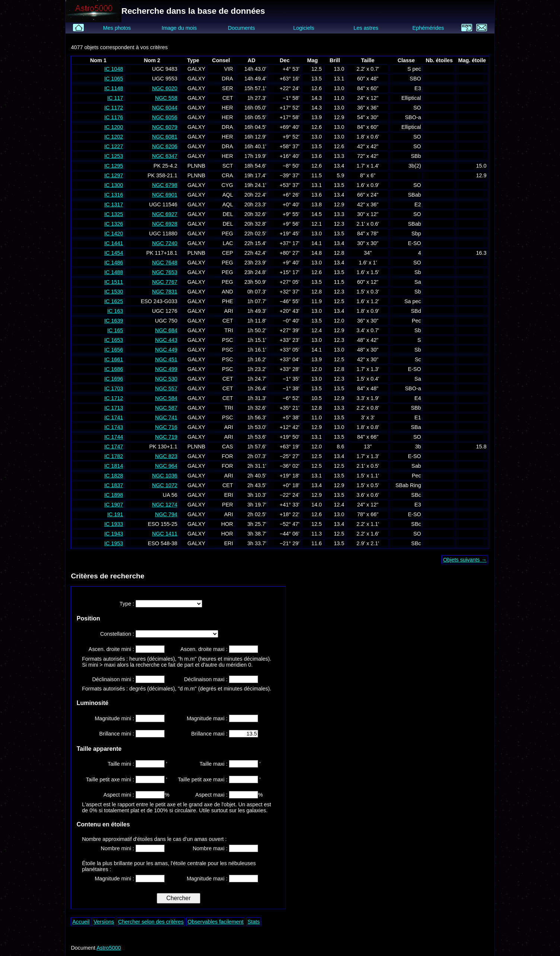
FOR (227, 456)
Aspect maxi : (212, 795)
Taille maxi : (214, 764)
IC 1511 (114, 282)
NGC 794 (166, 514)
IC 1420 (114, 234)
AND (227, 292)
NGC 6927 (165, 214)
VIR (229, 69)
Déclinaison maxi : (206, 679)
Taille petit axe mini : (111, 779)
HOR (227, 524)
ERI (229, 495)
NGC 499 (166, 369)
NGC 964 (166, 466)
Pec (416, 321)
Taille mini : (122, 764)
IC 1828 (114, 476)
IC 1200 (114, 127)
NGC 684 (166, 330)
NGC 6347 (165, 156)
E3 (418, 88)
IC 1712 (114, 398)
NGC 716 (166, 427)
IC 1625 (114, 301)
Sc (418, 359)
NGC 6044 (165, 108)
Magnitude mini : (115, 718)
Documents (241, 28)
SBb (416, 156)
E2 (418, 204)
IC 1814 (114, 466)
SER (227, 88)
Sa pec (413, 301)
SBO (415, 79)
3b (418, 447)
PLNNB (196, 166)
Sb (418, 272)
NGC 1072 (165, 485)
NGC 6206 (165, 146)
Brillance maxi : (210, 734)
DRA (227, 79)
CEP (227, 253)
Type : (128, 604)
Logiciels (304, 28)
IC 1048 (114, 69)
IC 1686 (114, 369)
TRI (229, 330)
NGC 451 (166, 359)
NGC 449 (166, 350)
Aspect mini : (120, 795)
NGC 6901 (165, 195)
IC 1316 (114, 195)
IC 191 (115, 514)
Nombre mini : (118, 848)
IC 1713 (114, 408)
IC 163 (115, 311)
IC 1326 (114, 224)
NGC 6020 (165, 88)
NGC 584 (166, 398)
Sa (418, 282)
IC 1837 (114, 485)
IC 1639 (114, 321)
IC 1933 (114, 524)
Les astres (366, 28)
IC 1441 (114, 243)
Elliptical (411, 98)
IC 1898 (114, 495)
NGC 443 (166, 340)
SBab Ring (408, 485)
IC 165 (115, 330)
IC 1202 (114, 137)
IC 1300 (114, 185)
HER (227, 108)
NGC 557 (166, 388)
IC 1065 (114, 79)
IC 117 (115, 98)
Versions (104, 922)
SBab (414, 195)
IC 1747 (114, 447)
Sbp (416, 234)
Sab (416, 466)
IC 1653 (114, 340)
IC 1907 (114, 505)
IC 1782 (114, 456)
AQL (228, 195)
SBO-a (413, 117)
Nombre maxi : (211, 848)
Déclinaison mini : (114, 679)
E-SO (415, 243)
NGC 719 (166, 437)
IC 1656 (114, 350)
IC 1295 (114, 166)
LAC (228, 243)
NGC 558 (166, 98)
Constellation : (118, 634)
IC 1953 (114, 543)
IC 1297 (114, 175)
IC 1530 (114, 292)
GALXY (196, 69)
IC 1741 (114, 417)
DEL (228, 214)
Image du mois (179, 28)
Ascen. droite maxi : (205, 649)
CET (228, 98)
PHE (227, 301)
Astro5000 (109, 948)
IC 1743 (114, 427)
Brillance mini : (118, 734)
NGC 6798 (165, 185)
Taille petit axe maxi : (203, 779)
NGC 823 (166, 456)
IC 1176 (114, 117)
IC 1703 (114, 388)
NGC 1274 (165, 505)
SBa (416, 427)
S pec (414, 69)
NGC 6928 (165, 224)
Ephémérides (428, 28)
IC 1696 (114, 379)
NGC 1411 (165, 534)
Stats (254, 922)
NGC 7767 (165, 282)
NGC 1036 (165, 476)
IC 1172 (114, 108)
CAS (227, 447)
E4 (418, 398)
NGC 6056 (165, 117)
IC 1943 (114, 534)
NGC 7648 (165, 263)
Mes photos (117, 28)
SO (417, 108)
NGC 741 (166, 417)
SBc (416, 495)
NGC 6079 (165, 127)
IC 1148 (114, 88)
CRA (227, 175)
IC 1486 (114, 263)
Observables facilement (216, 922)
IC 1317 (114, 204)
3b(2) (415, 166)
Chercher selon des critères (151, 922)
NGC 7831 (165, 292)
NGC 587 (166, 408)
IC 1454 (114, 253)
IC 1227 (114, 146)
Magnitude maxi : (208, 718)
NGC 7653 (165, 272)
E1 (418, 417)
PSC (227, 340)
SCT (228, 166)
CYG (227, 185)
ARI (229, 311)
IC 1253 (114, 156)
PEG (227, 234)
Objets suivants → (465, 560)
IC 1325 (114, 214)
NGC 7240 (165, 243)
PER (227, 505)
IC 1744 (114, 437)
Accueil (81, 922)
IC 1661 (114, 359)
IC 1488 (114, 272)
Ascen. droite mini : (112, 649)
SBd (416, 311)
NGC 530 (166, 379)
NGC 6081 (165, 137)
